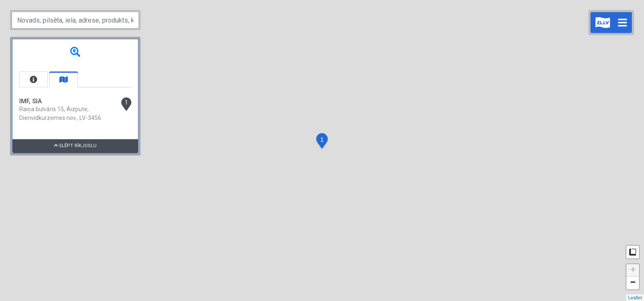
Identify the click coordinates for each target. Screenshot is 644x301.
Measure (633, 252)
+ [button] (633, 270)
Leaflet (635, 298)
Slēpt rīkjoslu (75, 146)
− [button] (633, 283)
